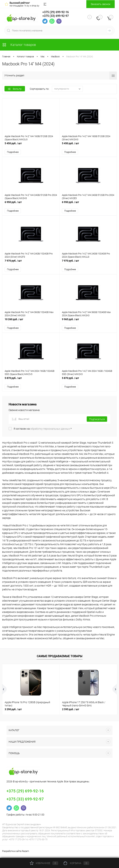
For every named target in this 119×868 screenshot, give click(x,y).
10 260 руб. (31, 322)
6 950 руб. (31, 205)
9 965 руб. (88, 322)
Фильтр (15, 89)
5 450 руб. (31, 146)
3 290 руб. (13, 711)
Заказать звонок (101, 4)
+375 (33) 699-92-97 (56, 16)
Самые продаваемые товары (60, 658)
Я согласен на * (43, 430)
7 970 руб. (31, 263)
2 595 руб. (71, 711)
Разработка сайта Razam (16, 853)
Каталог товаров (19, 45)
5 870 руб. (31, 381)
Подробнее (13, 152)
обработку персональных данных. (50, 430)
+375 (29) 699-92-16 (56, 12)
